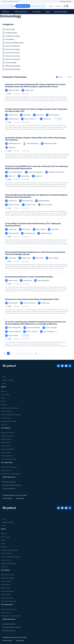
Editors (3, 401)
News (4, 377)
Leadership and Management (10, 408)
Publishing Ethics (6, 452)
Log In (51, 6)
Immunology (11, 16)
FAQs (4, 383)
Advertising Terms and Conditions (11, 474)
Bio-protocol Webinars (9, 488)
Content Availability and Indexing (11, 415)
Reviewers (4, 405)
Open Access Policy (7, 411)
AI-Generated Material (7, 449)
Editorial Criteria (6, 446)
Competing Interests (7, 456)
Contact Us (4, 425)
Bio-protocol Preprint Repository (12, 485)
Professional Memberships (9, 421)
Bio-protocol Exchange (9, 482)
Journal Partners (6, 418)
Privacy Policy (20, 498)
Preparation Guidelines (8, 436)
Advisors (4, 398)
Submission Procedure (8, 433)
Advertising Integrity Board (9, 467)
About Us (4, 391)
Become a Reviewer (61, 12)
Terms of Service (7, 498)
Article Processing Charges (9, 459)
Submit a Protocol (6, 439)
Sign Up (58, 6)
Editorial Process (6, 443)
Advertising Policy (6, 470)
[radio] (59, 77)
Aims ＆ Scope (5, 395)
